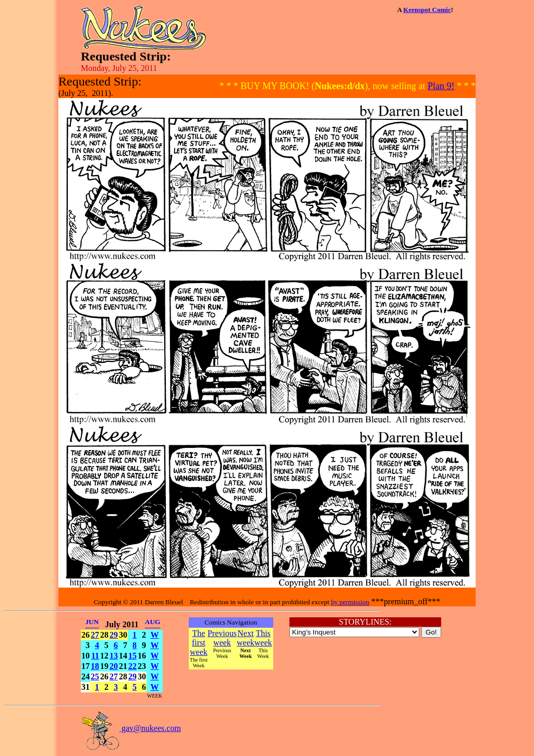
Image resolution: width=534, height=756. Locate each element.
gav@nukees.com (131, 728)
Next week (246, 638)
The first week (199, 643)
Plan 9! (441, 86)
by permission (350, 602)
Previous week (222, 638)
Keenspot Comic (427, 10)
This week (263, 638)
